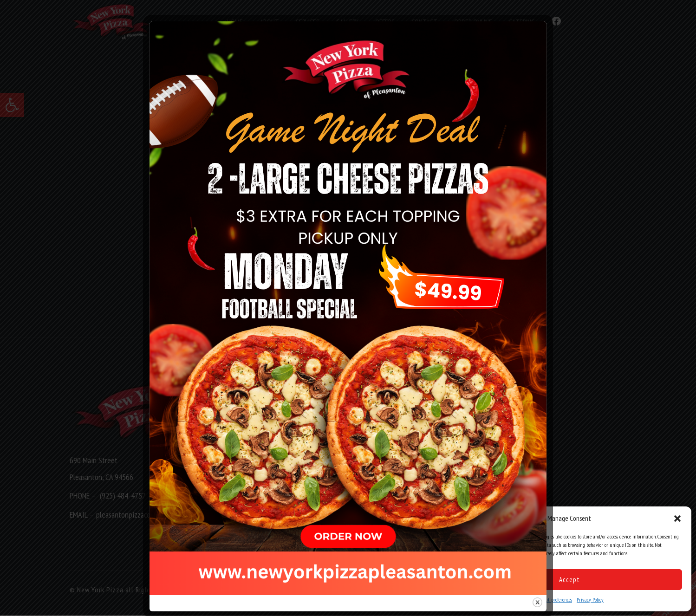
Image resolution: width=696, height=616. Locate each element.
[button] (677, 519)
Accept (569, 580)
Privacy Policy (590, 600)
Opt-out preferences (553, 600)
